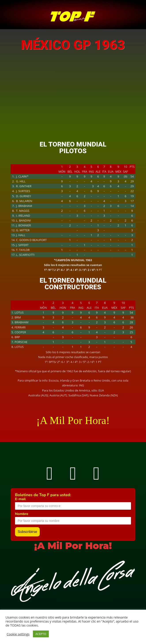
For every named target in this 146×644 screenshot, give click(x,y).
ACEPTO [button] (41, 634)
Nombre (22, 514)
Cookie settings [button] (18, 634)
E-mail (20, 499)
